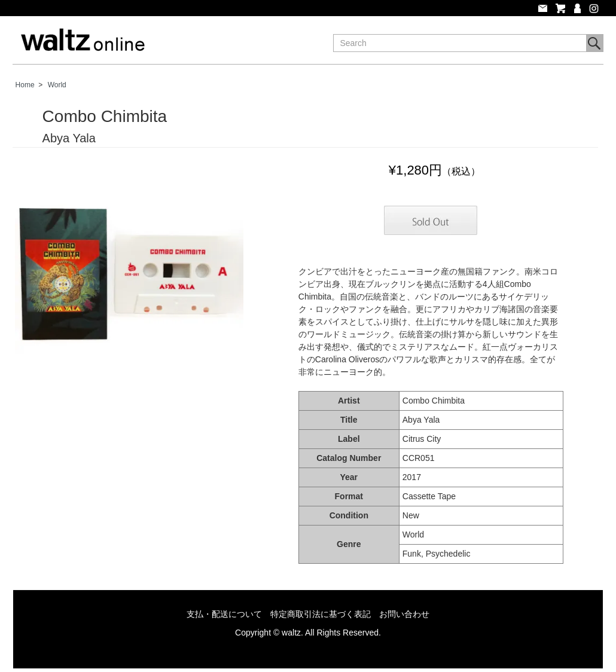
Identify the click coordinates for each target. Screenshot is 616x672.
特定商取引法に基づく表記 (321, 614)
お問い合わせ (404, 614)
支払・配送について (224, 614)
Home (25, 85)
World (57, 85)
